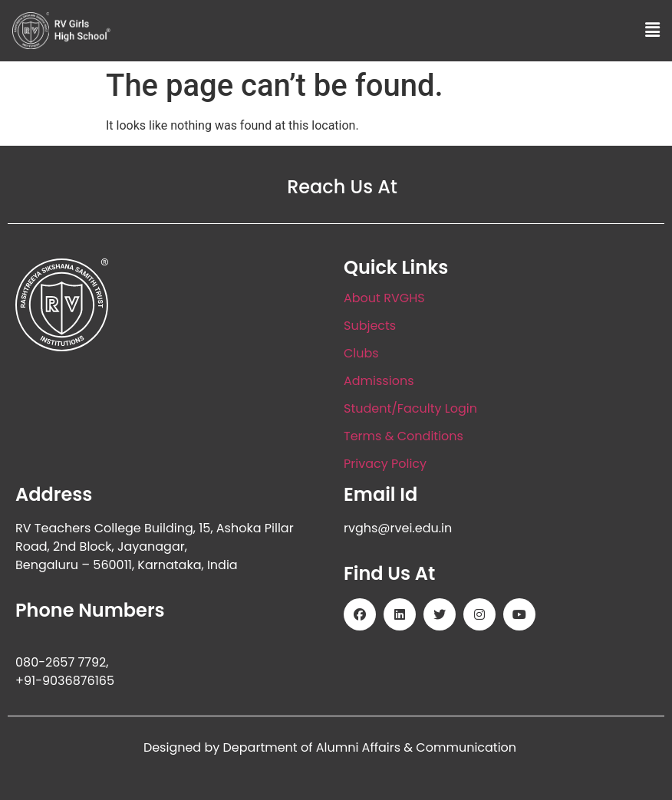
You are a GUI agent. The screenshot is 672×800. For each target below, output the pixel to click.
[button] (653, 31)
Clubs (361, 353)
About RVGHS (384, 298)
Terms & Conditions (404, 436)
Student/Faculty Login (410, 408)
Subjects (370, 326)
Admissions (379, 381)
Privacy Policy (385, 464)
